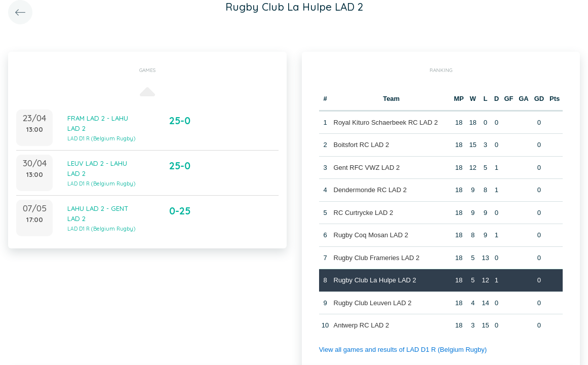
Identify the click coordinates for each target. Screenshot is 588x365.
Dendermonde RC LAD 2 (370, 190)
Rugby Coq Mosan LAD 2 (371, 235)
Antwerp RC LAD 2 (362, 325)
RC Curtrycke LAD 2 (364, 213)
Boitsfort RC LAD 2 (362, 145)
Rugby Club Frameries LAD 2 (377, 258)
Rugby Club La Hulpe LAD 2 (375, 280)
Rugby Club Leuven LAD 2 (373, 303)
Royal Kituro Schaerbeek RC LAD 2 (386, 122)
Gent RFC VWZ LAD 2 (367, 168)
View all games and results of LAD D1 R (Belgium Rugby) (403, 350)
